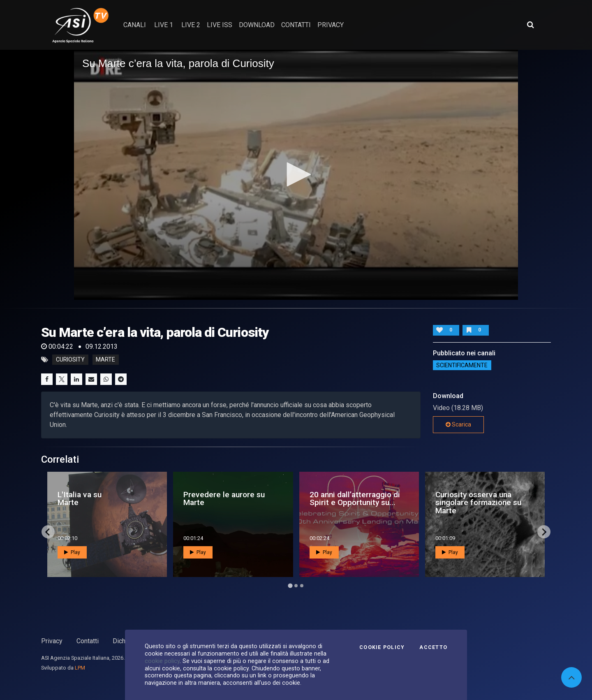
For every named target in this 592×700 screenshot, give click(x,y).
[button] (296, 174)
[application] (296, 175)
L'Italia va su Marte (80, 498)
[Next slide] (544, 532)
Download (257, 25)
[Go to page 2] (296, 586)
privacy (331, 25)
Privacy (52, 641)
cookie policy (162, 661)
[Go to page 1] (290, 586)
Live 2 (191, 25)
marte (105, 360)
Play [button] (72, 552)
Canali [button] (135, 25)
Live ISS (220, 25)
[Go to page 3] (302, 586)
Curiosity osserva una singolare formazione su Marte (478, 502)
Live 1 (164, 25)
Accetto (433, 647)
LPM (80, 668)
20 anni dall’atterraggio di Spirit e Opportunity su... (355, 498)
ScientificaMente (462, 365)
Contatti (88, 641)
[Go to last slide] (48, 532)
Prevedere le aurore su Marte (224, 498)
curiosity (70, 360)
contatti (296, 25)
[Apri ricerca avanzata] (530, 25)
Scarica (458, 424)
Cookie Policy (382, 647)
